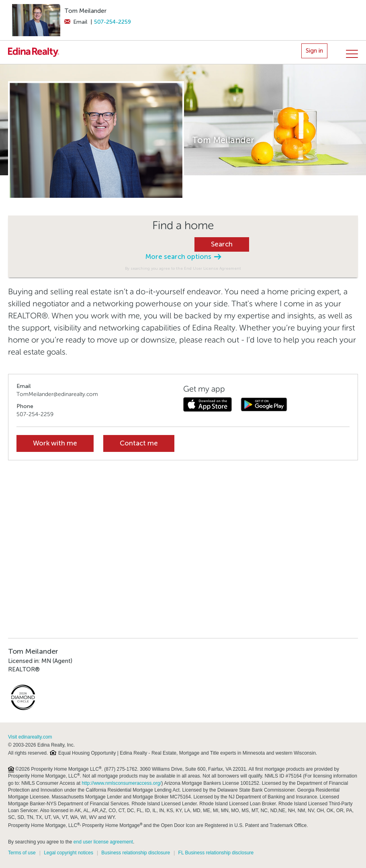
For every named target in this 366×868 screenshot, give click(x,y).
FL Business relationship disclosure (216, 853)
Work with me (55, 443)
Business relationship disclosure (136, 853)
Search (222, 244)
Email (76, 22)
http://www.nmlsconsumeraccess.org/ (121, 783)
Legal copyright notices (68, 853)
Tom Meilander (85, 11)
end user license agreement (103, 842)
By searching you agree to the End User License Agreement (183, 268)
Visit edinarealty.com (30, 737)
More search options (183, 257)
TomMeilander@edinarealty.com (57, 394)
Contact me (139, 443)
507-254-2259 (112, 22)
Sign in (314, 51)
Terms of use (22, 853)
